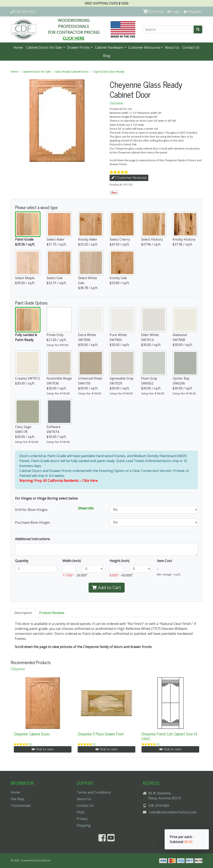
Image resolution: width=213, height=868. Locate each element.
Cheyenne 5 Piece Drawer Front (101, 734)
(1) (30, 744)
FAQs (81, 812)
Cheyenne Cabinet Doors (32, 734)
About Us (172, 47)
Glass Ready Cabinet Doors (72, 72)
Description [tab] (23, 613)
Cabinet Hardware (109, 47)
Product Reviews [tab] (52, 613)
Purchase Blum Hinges (33, 522)
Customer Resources (144, 47)
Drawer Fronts (79, 47)
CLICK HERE (74, 38)
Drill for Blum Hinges (31, 510)
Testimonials (21, 806)
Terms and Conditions (94, 792)
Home (18, 47)
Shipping (84, 825)
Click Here (90, 481)
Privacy (82, 819)
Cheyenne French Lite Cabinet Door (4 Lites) (169, 736)
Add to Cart (107, 588)
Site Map (18, 799)
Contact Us (191, 47)
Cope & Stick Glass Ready (109, 72)
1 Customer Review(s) (129, 178)
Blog (107, 56)
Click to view (43, 749)
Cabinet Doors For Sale (44, 47)
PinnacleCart (43, 860)
